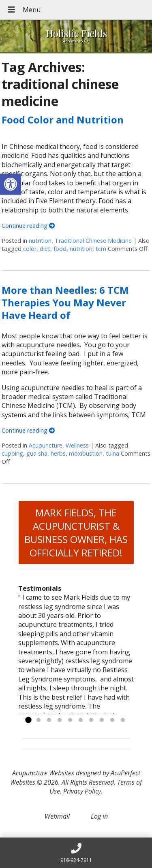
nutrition (40, 241)
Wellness (77, 445)
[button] (11, 184)
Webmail (57, 816)
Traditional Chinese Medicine (93, 241)
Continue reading (28, 226)
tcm (101, 249)
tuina (112, 453)
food (60, 249)
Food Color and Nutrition (63, 120)
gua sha (37, 453)
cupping (12, 453)
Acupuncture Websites (43, 773)
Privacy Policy (82, 791)
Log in (99, 816)
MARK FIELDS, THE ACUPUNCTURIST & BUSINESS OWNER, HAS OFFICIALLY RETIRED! (76, 533)
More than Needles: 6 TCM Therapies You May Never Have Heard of (65, 302)
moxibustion (86, 453)
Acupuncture (46, 445)
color (30, 249)
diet (45, 249)
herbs (58, 453)
